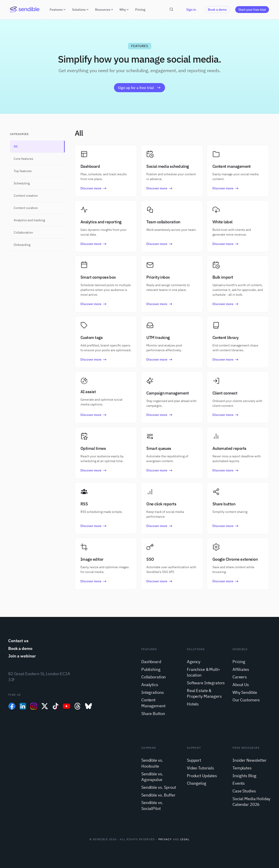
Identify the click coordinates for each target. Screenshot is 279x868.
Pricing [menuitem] (239, 662)
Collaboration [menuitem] (154, 677)
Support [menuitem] (194, 760)
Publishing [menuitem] (151, 669)
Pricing (140, 10)
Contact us (18, 641)
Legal (185, 839)
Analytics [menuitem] (150, 685)
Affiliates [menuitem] (241, 669)
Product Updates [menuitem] (202, 776)
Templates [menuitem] (242, 768)
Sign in (191, 10)
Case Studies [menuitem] (244, 791)
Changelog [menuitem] (197, 783)
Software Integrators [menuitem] (206, 683)
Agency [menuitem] (194, 662)
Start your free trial (252, 10)
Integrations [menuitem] (152, 692)
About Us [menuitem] (241, 685)
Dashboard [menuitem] (151, 662)
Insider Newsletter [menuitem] (250, 760)
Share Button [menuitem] (153, 714)
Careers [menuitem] (240, 677)
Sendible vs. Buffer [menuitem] (158, 795)
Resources (105, 10)
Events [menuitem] (239, 783)
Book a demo (217, 10)
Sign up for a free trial (139, 88)
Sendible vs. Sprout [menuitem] (159, 787)
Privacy (165, 839)
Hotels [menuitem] (193, 704)
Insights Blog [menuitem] (244, 776)
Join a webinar (22, 656)
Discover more (94, 188)
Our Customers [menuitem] (246, 700)
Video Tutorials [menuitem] (200, 768)
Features (58, 10)
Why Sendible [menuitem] (245, 692)
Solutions (81, 10)
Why (125, 10)
